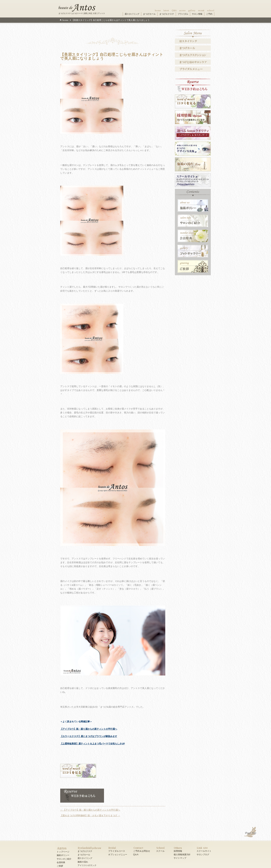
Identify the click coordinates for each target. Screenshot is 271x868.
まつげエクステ (167, 14)
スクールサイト (204, 851)
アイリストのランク (87, 865)
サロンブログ (203, 855)
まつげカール (149, 14)
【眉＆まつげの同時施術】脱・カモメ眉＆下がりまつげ (90, 815)
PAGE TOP (251, 833)
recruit (201, 10)
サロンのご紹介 (64, 859)
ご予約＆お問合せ (142, 851)
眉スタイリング (132, 14)
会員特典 (61, 862)
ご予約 (209, 14)
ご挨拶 (60, 866)
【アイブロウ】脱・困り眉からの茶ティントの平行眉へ (89, 729)
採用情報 (178, 851)
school (211, 10)
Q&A (174, 10)
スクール (160, 851)
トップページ (63, 852)
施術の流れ (83, 862)
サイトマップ (180, 858)
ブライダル (183, 14)
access (182, 10)
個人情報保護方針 (182, 855)
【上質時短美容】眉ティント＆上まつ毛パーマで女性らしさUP (93, 744)
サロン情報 (197, 14)
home (158, 10)
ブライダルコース (117, 851)
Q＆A (136, 855)
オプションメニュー (118, 855)
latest (166, 10)
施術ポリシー (63, 855)
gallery (192, 10)
